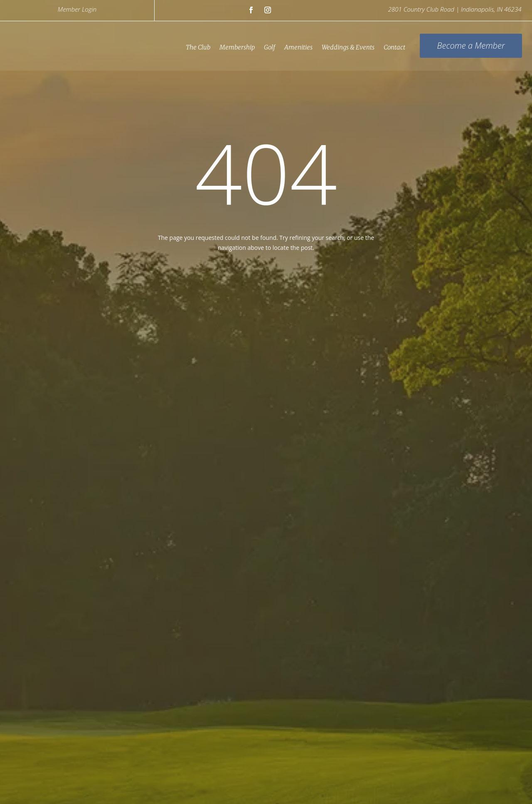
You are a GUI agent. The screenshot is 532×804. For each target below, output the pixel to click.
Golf (269, 47)
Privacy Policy (58, 786)
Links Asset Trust (249, 769)
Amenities (298, 47)
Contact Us (123, 786)
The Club (198, 47)
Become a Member (470, 46)
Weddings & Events (348, 47)
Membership (237, 47)
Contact (394, 47)
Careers (91, 786)
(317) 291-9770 (180, 653)
